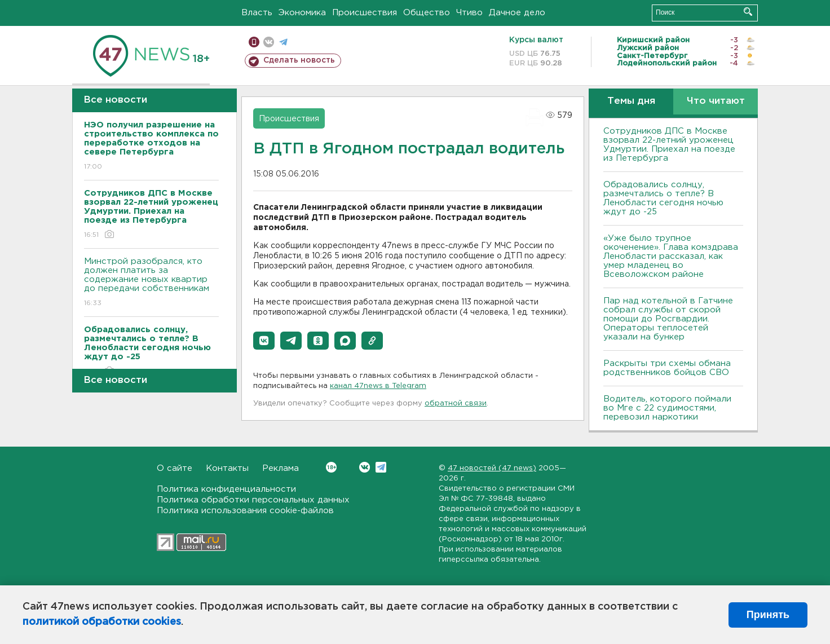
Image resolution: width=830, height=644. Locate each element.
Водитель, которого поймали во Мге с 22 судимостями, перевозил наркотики (667, 408)
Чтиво (469, 13)
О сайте (175, 468)
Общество (427, 13)
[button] (264, 341)
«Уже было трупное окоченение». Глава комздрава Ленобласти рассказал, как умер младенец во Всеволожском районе (671, 256)
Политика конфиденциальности (226, 489)
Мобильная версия (254, 42)
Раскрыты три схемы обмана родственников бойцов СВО (667, 368)
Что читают (716, 101)
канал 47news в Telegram (378, 386)
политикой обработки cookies (102, 622)
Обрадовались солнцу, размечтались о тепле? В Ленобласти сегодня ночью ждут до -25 (663, 198)
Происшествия (365, 13)
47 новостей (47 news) (492, 468)
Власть (257, 13)
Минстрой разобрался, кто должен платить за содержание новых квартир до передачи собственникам (151, 283)
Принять (768, 615)
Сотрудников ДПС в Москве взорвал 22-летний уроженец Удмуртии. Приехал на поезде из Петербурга (669, 145)
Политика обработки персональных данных (253, 500)
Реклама (281, 468)
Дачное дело (517, 13)
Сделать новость (299, 60)
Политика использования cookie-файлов (245, 511)
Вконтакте (331, 467)
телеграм (283, 42)
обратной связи (456, 403)
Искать (748, 12)
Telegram (381, 467)
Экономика (302, 13)
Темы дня (631, 101)
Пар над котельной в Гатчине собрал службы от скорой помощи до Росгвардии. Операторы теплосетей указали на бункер (668, 319)
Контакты (227, 468)
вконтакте (269, 42)
